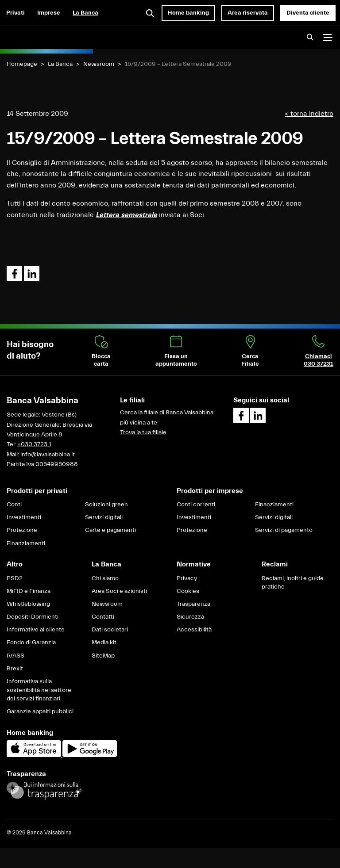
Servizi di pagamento (284, 530)
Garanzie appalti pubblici (40, 711)
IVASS (15, 656)
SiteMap (103, 656)
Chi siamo (105, 578)
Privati (15, 13)
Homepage (22, 64)
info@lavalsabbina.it (48, 455)
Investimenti (24, 517)
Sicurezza (190, 617)
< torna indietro (309, 114)
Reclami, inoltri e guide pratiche (293, 583)
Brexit (15, 669)
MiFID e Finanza (29, 591)
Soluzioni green (106, 505)
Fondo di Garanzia (31, 642)
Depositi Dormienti (33, 617)
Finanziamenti (26, 543)
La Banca (85, 13)
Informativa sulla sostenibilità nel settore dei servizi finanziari (39, 690)
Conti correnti (196, 505)
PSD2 (15, 578)
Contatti (103, 617)
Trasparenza (193, 604)
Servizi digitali (104, 517)
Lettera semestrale (126, 215)
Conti (14, 505)
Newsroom (99, 64)
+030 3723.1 (34, 444)
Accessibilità (194, 630)
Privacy (187, 578)
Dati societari (110, 630)
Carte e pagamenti (110, 530)
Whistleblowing (28, 604)
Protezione (22, 530)
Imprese (49, 13)
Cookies (188, 591)
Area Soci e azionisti (119, 591)
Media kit (104, 642)
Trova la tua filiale (143, 432)
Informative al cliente (36, 630)
